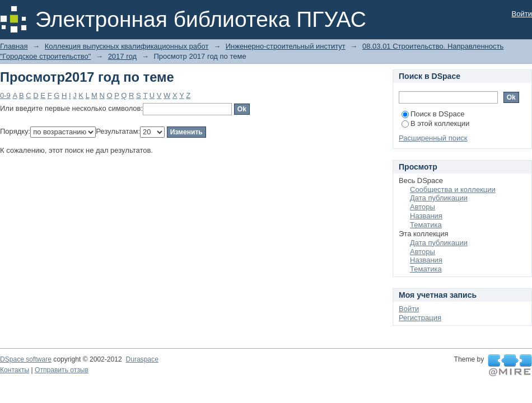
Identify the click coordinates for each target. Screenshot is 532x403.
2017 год (123, 56)
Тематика (426, 225)
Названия (426, 216)
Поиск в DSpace (433, 114)
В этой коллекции (435, 123)
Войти (522, 14)
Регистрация (420, 318)
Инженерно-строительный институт (286, 46)
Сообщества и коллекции (453, 189)
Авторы (423, 207)
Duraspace (142, 359)
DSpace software (26, 359)
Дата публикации (439, 198)
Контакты (15, 370)
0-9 (5, 95)
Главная (14, 46)
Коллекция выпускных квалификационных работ (127, 46)
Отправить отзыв (62, 370)
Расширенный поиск (433, 138)
